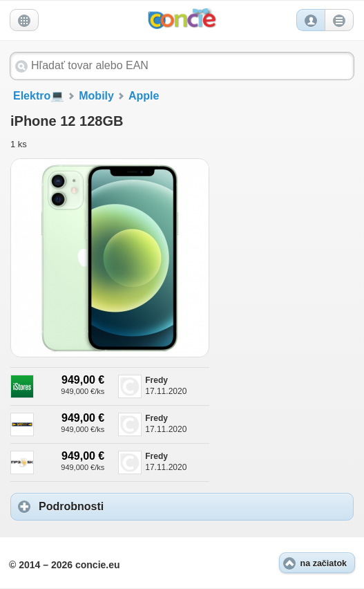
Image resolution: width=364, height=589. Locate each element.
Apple (144, 96)
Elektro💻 (39, 96)
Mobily (96, 96)
